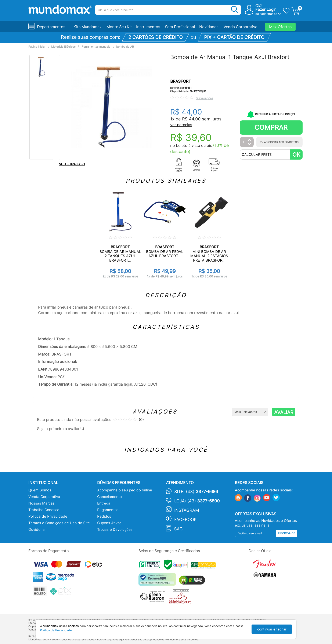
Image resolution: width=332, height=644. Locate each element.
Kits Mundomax (88, 27)
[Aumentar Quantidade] (249, 140)
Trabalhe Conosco (44, 510)
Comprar (271, 127)
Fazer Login (266, 9)
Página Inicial (37, 47)
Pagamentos (108, 510)
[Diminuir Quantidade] (249, 144)
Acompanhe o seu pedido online (125, 490)
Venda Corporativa (240, 27)
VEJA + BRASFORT (72, 164)
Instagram (187, 510)
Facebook (185, 520)
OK (296, 155)
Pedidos (104, 516)
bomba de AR (125, 47)
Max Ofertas (280, 27)
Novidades (209, 27)
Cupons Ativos (109, 523)
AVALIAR (284, 412)
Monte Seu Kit (119, 27)
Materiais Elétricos (63, 47)
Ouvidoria (37, 530)
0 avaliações (205, 98)
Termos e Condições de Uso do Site (59, 523)
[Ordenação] (250, 412)
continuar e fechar (272, 629)
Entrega (104, 503)
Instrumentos (148, 27)
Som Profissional (180, 27)
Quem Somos (40, 490)
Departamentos (51, 27)
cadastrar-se (268, 14)
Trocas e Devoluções (115, 530)
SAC (178, 529)
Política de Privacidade (48, 516)
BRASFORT (181, 81)
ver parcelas (181, 125)
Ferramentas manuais (96, 47)
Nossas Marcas (41, 503)
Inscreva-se (286, 533)
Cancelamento (109, 497)
